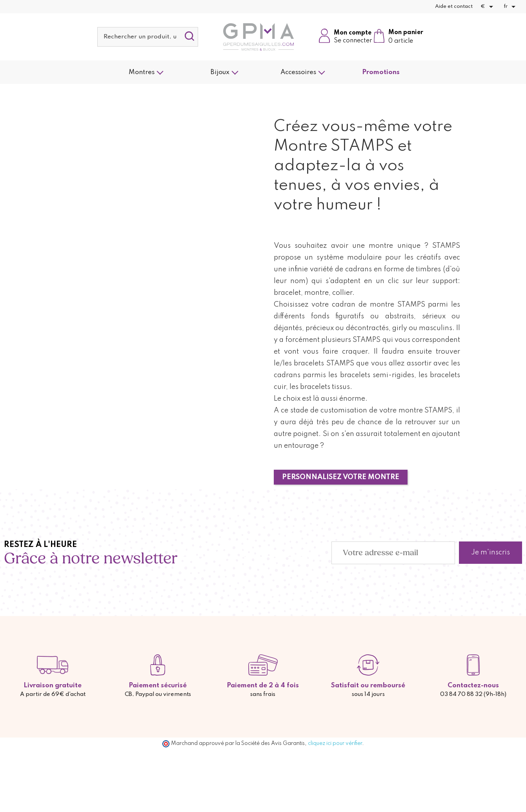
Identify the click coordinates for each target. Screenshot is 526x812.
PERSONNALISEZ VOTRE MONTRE (341, 477)
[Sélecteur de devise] (488, 7)
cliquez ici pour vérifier (335, 743)
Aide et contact (454, 6)
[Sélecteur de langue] (511, 7)
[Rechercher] (148, 37)
